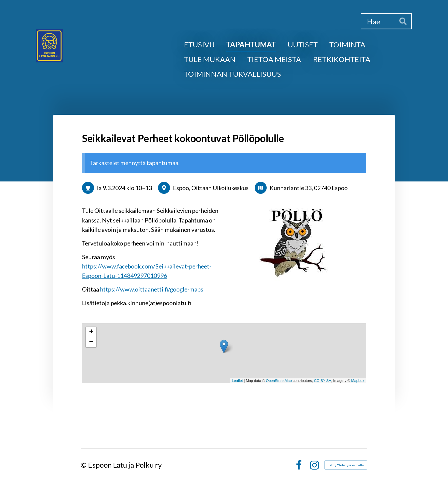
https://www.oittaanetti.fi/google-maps (152, 289)
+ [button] (91, 332)
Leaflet (237, 381)
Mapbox (358, 381)
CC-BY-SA (323, 381)
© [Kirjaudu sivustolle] (84, 465)
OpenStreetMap (279, 381)
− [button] (91, 342)
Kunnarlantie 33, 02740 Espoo (309, 188)
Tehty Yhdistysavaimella (346, 465)
